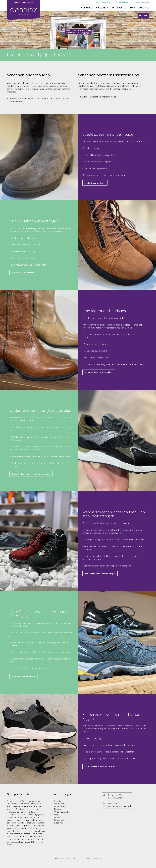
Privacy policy (60, 820)
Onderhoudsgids (61, 812)
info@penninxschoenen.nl (119, 806)
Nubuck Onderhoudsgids (23, 273)
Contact (57, 817)
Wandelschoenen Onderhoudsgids (100, 574)
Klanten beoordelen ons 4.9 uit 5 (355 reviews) (114, 2)
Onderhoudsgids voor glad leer (99, 372)
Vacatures (144, 8)
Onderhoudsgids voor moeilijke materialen (31, 474)
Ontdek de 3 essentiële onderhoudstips (98, 97)
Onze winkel (86, 8)
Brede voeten (60, 809)
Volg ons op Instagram (91, 858)
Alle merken (59, 804)
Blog (132, 8)
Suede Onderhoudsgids (95, 183)
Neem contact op (142, 2)
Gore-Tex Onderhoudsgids (24, 676)
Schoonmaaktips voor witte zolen (100, 766)
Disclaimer (59, 823)
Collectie (101, 8)
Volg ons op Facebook (65, 858)
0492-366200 (114, 803)
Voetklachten (119, 8)
